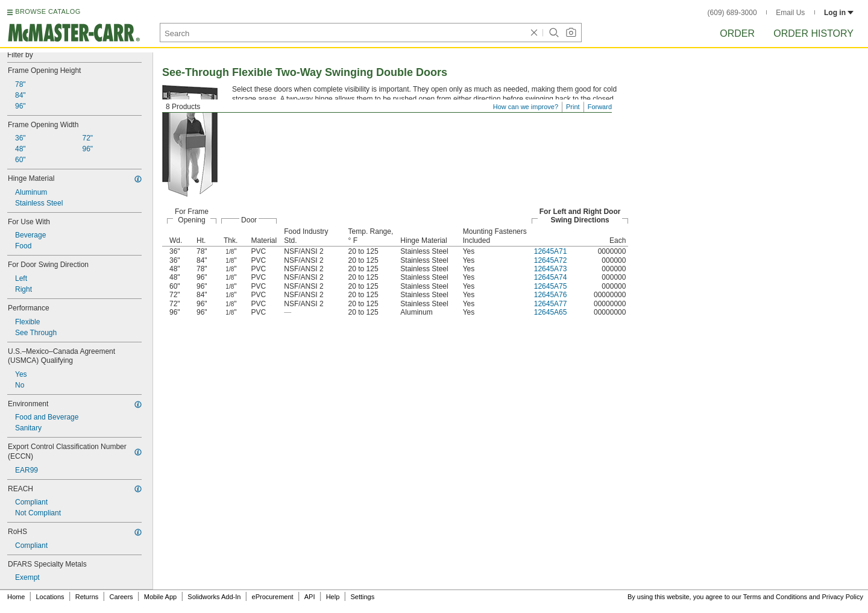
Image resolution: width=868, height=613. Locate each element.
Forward (600, 107)
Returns (87, 597)
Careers (121, 597)
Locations (50, 597)
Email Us (790, 13)
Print (573, 107)
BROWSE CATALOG (48, 11)
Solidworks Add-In (214, 597)
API (310, 597)
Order (737, 33)
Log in (839, 13)
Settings (362, 597)
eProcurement (273, 597)
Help (333, 597)
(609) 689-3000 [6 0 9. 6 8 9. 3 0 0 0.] (732, 13)
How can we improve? (526, 107)
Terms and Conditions (775, 597)
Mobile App (160, 597)
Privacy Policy (843, 597)
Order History (813, 33)
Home (16, 597)
